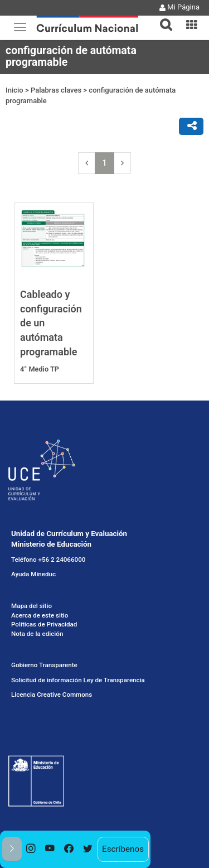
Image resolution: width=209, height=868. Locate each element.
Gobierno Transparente (44, 665)
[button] (162, 18)
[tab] (162, 18)
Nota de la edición (37, 634)
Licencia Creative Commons (52, 695)
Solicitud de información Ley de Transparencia (78, 680)
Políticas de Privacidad (44, 624)
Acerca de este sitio (40, 615)
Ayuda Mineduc (33, 574)
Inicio (14, 90)
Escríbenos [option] (123, 849)
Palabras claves (56, 90)
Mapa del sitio (31, 606)
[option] (31, 849)
